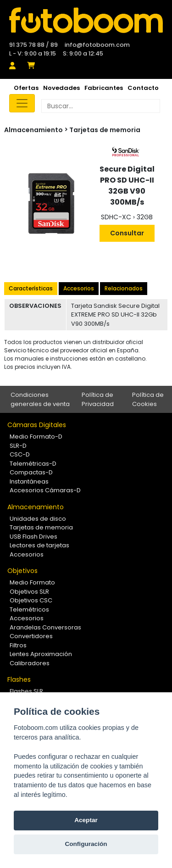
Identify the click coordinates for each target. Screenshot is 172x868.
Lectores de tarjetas (39, 545)
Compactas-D (31, 472)
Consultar (127, 233)
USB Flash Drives (33, 537)
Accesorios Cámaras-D (45, 490)
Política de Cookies (148, 399)
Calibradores (30, 663)
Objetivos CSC (31, 600)
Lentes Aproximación (41, 654)
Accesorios (79, 288)
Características (31, 288)
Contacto (143, 88)
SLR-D (18, 446)
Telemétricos (29, 609)
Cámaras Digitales (37, 425)
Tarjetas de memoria (105, 130)
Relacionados (124, 288)
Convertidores (31, 636)
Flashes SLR (26, 691)
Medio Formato (32, 582)
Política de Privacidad (98, 399)
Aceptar (86, 820)
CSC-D (20, 454)
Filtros (18, 645)
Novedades (61, 88)
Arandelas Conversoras (45, 627)
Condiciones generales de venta (40, 399)
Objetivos (22, 571)
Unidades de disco (38, 519)
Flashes (19, 679)
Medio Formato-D (36, 437)
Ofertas (26, 88)
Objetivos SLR (29, 592)
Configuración (86, 844)
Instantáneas (29, 481)
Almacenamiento (36, 507)
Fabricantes (104, 88)
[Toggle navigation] (22, 103)
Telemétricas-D (33, 464)
